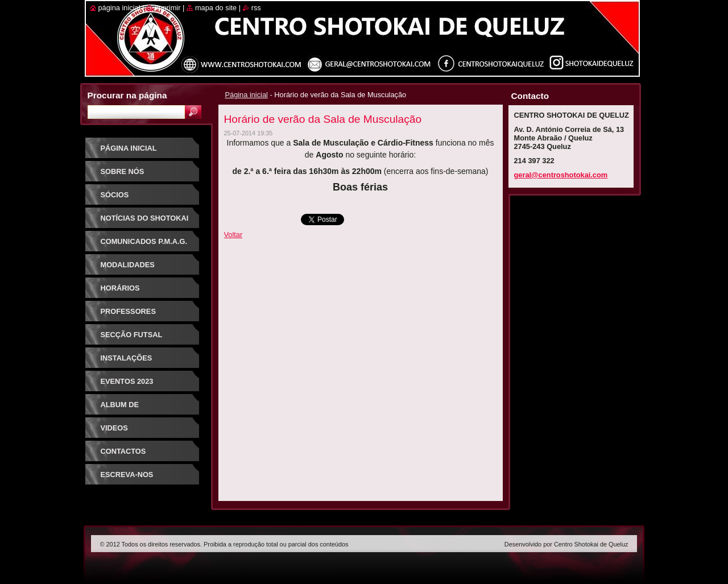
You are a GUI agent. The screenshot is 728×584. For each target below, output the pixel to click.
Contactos (123, 451)
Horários (120, 288)
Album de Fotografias (127, 409)
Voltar (233, 235)
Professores (128, 311)
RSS (256, 8)
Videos (114, 428)
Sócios (115, 195)
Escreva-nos (127, 475)
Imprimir (168, 8)
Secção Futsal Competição (132, 339)
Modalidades (128, 265)
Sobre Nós (123, 171)
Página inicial (247, 95)
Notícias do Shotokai (145, 218)
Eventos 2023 (127, 381)
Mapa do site (216, 8)
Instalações (127, 358)
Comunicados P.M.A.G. (144, 241)
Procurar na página (127, 95)
